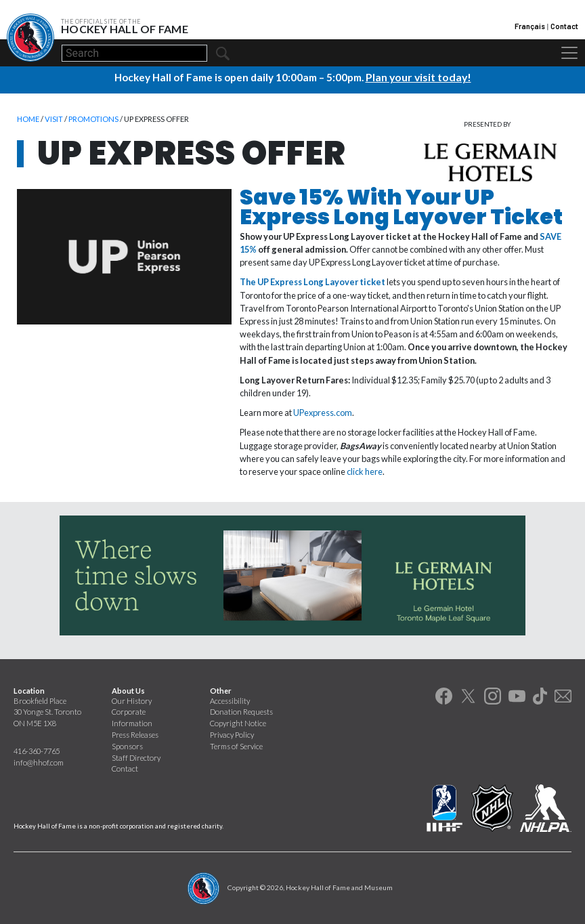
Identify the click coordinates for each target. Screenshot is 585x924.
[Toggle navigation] (569, 53)
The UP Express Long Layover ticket (312, 281)
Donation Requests (241, 711)
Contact (564, 26)
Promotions (93, 118)
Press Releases (135, 734)
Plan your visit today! (418, 77)
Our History (132, 700)
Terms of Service (236, 745)
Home (28, 118)
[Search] (134, 53)
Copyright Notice (238, 722)
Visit (54, 118)
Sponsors (127, 745)
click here (365, 471)
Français (530, 26)
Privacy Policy (232, 734)
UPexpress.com (323, 412)
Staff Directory (136, 757)
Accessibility (230, 700)
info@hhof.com (39, 762)
